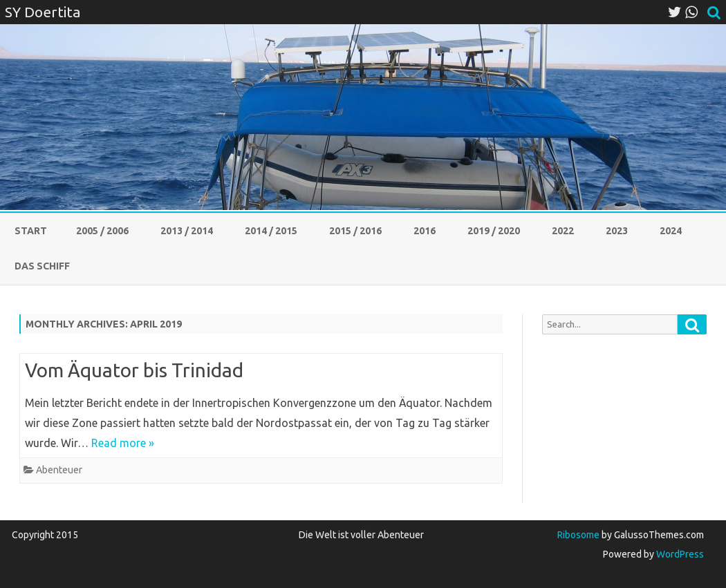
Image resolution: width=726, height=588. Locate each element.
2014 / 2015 (271, 231)
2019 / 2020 (494, 231)
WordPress (679, 554)
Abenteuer (59, 470)
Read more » (123, 443)
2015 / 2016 (355, 231)
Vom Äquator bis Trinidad (134, 370)
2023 (617, 231)
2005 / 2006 (102, 231)
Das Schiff (42, 266)
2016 (425, 231)
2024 (671, 231)
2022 (563, 231)
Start (31, 231)
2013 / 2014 (187, 231)
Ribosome (578, 535)
